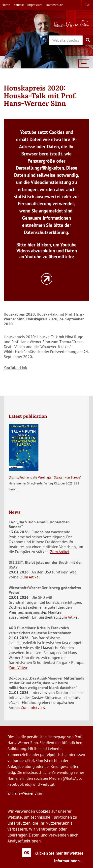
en (87, 5)
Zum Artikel (60, 552)
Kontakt (19, 5)
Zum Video (18, 667)
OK (27, 853)
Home (6, 5)
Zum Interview (33, 707)
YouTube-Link (15, 367)
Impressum (35, 5)
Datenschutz (54, 5)
